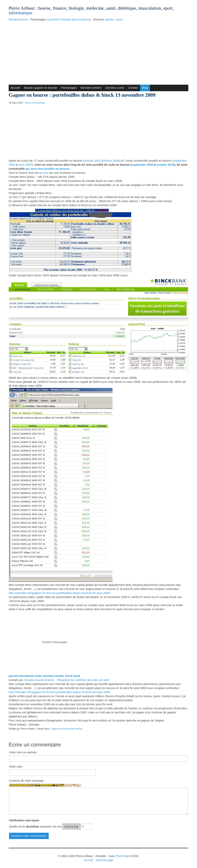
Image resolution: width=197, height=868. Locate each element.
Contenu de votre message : (27, 781)
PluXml (120, 856)
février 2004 (112, 161)
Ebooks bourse (18, 19)
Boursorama (80, 19)
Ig (90, 19)
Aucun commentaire (35, 103)
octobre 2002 (92, 161)
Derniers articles (91, 88)
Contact (133, 88)
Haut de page (105, 860)
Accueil (15, 88)
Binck (55, 19)
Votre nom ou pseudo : (24, 752)
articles (110, 19)
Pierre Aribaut (22, 8)
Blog (145, 88)
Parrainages (69, 88)
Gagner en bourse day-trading (67, 729)
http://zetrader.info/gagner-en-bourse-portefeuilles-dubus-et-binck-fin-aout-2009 (59, 593)
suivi (46, 173)
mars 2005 (25, 165)
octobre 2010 (165, 165)
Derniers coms (115, 88)
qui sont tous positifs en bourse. (48, 169)
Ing (49, 19)
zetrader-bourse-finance (39, 680)
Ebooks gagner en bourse (41, 88)
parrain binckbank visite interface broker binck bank (44, 676)
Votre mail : (16, 766)
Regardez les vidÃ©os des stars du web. (84, 680)
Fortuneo (65, 19)
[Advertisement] (98, 52)
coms (119, 19)
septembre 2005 (142, 165)
